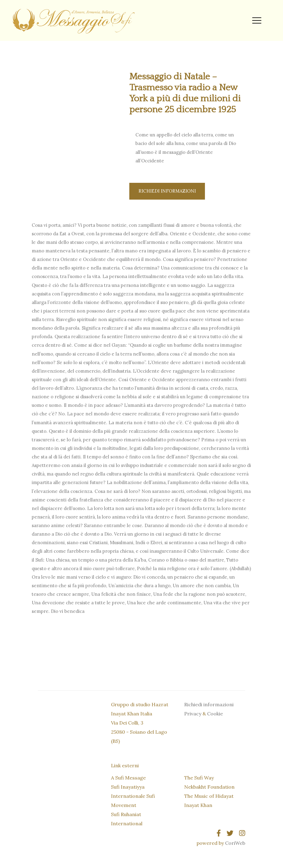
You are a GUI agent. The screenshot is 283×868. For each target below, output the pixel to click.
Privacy (193, 714)
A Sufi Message (128, 788)
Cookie (215, 714)
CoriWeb (235, 853)
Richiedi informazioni (167, 192)
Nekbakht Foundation (209, 797)
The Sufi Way (199, 788)
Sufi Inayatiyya (128, 797)
